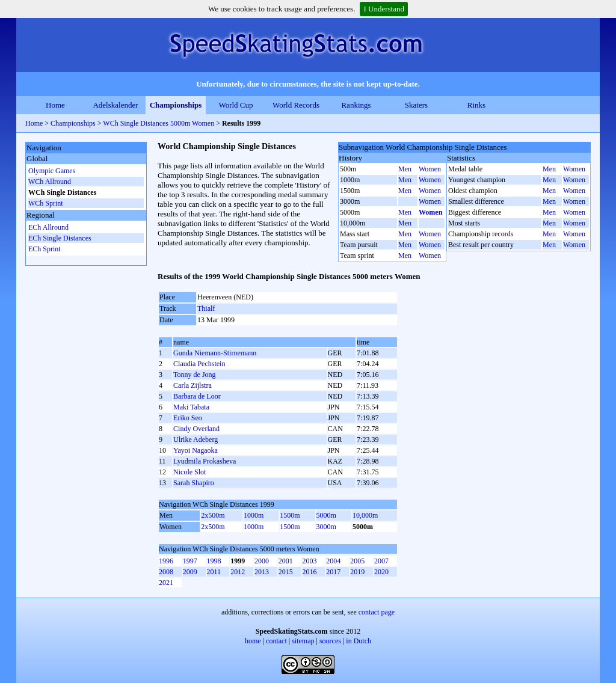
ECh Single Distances (60, 238)
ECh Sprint (45, 249)
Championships (176, 105)
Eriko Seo (188, 418)
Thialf (206, 308)
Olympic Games (52, 171)
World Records (296, 105)
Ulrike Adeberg (196, 440)
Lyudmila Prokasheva (205, 461)
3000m (326, 527)
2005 (357, 561)
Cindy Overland (196, 429)
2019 (357, 572)
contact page (377, 612)
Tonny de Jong (195, 375)
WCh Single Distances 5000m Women (159, 123)
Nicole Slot (189, 472)
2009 (190, 572)
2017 (333, 572)
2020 (381, 572)
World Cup (236, 105)
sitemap (303, 641)
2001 (286, 561)
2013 (262, 572)
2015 (286, 572)
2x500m (213, 515)
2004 (333, 561)
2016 (310, 572)
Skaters (416, 105)
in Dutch (359, 641)
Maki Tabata (191, 407)
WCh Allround (50, 182)
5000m (326, 515)
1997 (190, 561)
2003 (310, 561)
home (253, 641)
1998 (214, 561)
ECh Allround (48, 227)
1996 (166, 561)
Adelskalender (115, 105)
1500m (290, 515)
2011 (214, 572)
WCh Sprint (46, 203)
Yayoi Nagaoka (196, 450)
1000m (254, 515)
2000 (262, 561)
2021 (166, 583)
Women (430, 169)
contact (276, 641)
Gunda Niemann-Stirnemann (215, 353)
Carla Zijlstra (192, 385)
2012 (238, 572)
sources (330, 641)
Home (55, 105)
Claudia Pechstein (199, 364)
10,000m (365, 515)
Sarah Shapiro (194, 483)
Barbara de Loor (197, 396)
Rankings (356, 105)
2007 (381, 561)
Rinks (476, 105)
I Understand (384, 9)
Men (405, 169)
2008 (166, 572)
